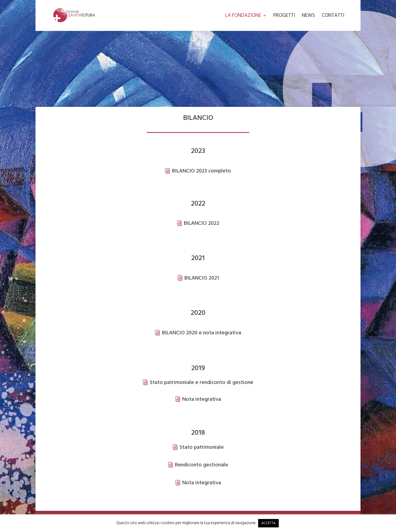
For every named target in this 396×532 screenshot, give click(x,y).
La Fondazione (243, 17)
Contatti (333, 17)
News (308, 17)
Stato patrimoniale (202, 447)
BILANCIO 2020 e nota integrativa (202, 333)
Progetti (284, 17)
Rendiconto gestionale (202, 465)
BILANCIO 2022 (202, 223)
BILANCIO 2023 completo (202, 171)
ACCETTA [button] (268, 523)
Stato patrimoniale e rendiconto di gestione (202, 382)
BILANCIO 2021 (202, 278)
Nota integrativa (202, 399)
